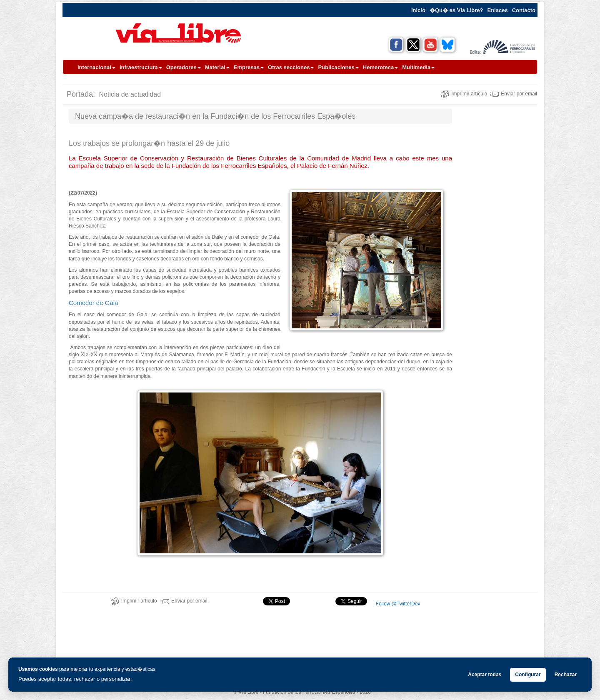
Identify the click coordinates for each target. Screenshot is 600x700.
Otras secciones (291, 67)
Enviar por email (514, 94)
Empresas (249, 67)
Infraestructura (141, 67)
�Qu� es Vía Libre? (456, 10)
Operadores (184, 67)
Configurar (528, 675)
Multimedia (418, 67)
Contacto (524, 10)
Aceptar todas (485, 675)
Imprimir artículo (464, 94)
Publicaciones (338, 67)
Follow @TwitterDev (397, 604)
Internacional (96, 67)
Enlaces (498, 10)
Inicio (418, 10)
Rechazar (566, 675)
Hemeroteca (380, 67)
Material (217, 67)
